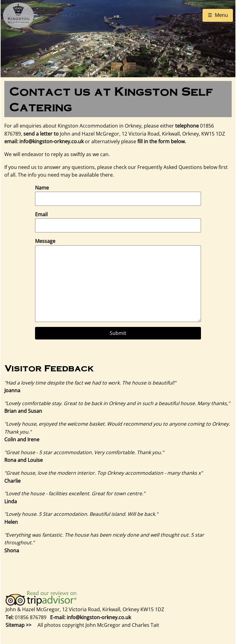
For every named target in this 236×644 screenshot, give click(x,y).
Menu (221, 15)
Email (41, 214)
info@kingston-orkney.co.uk (51, 141)
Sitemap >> (18, 625)
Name (42, 188)
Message (45, 241)
